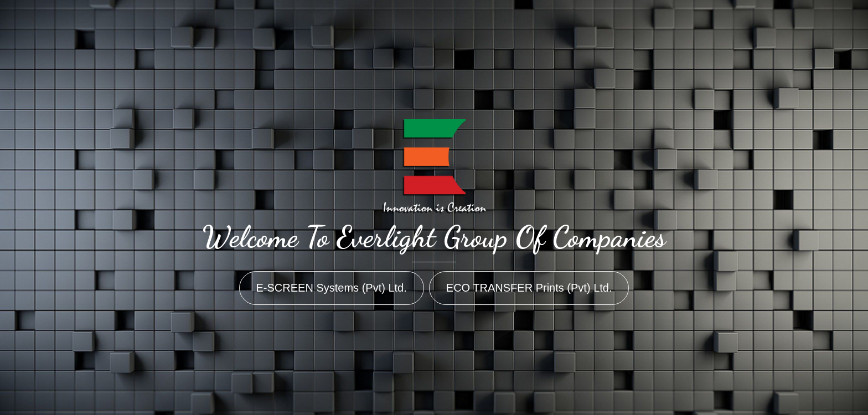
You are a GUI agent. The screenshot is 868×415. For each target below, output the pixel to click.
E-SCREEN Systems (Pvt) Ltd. (332, 288)
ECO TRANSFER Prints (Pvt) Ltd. (529, 288)
